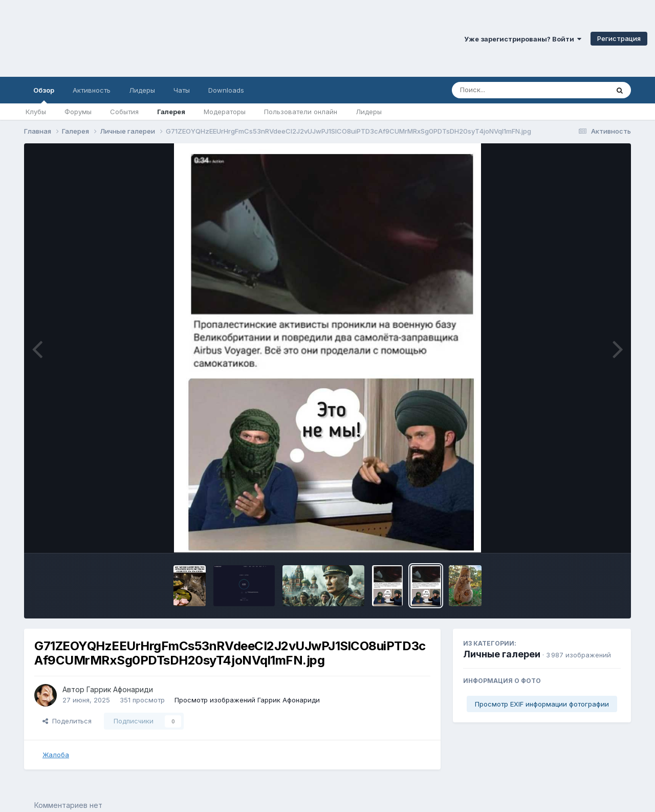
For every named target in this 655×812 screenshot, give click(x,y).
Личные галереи (502, 654)
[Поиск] (511, 90)
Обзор (44, 95)
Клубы (36, 112)
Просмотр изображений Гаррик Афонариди (247, 700)
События (124, 112)
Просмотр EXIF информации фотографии (542, 704)
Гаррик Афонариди (120, 689)
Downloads (226, 90)
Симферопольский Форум (141, 38)
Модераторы (225, 112)
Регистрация (619, 38)
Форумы (78, 112)
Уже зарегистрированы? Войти (523, 39)
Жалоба (56, 755)
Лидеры (369, 112)
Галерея (171, 112)
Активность (92, 90)
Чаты (182, 90)
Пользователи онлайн (301, 112)
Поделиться (67, 721)
